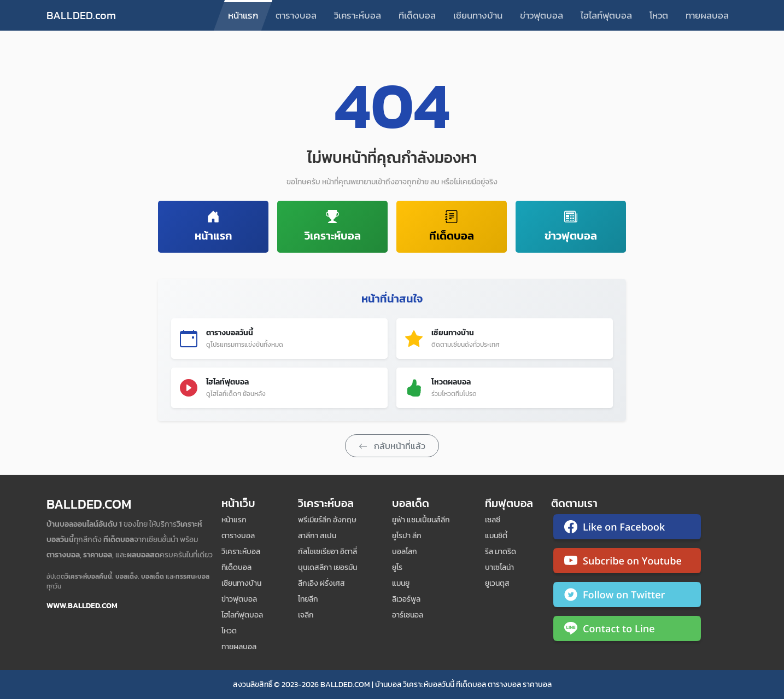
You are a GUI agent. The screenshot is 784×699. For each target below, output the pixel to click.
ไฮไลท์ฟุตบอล (606, 15)
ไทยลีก (308, 599)
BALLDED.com (81, 15)
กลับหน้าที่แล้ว (392, 446)
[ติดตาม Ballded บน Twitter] (627, 597)
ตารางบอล (296, 15)
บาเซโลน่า (499, 567)
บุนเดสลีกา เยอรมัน (327, 567)
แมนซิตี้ (496, 536)
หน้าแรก (243, 15)
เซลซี (493, 520)
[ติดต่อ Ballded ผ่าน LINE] (627, 631)
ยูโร (397, 567)
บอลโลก (405, 552)
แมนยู (401, 583)
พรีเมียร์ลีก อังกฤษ (327, 520)
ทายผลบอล (707, 15)
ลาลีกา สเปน (317, 536)
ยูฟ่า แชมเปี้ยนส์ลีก (421, 520)
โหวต (659, 15)
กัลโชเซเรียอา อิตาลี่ (327, 552)
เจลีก (306, 615)
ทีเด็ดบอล (417, 15)
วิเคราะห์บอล (358, 15)
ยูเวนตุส (497, 583)
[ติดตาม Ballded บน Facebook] (627, 529)
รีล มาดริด (501, 552)
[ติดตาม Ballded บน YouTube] (627, 563)
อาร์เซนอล (408, 615)
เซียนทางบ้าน (478, 15)
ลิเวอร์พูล (406, 599)
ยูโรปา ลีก (407, 536)
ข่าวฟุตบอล (542, 15)
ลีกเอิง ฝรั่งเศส (321, 583)
